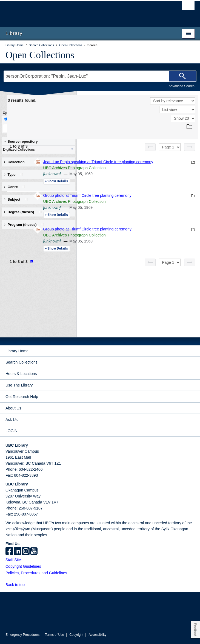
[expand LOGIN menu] (195, 431)
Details (131, 188)
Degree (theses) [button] (23, 212)
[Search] (182, 76)
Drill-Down (15, 119)
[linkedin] (18, 552)
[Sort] (173, 101)
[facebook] (9, 552)
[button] (28, 585)
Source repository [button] (21, 141)
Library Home (17, 351)
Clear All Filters (55, 128)
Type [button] (14, 175)
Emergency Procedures (22, 635)
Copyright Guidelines (23, 566)
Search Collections (22, 362)
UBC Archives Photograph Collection (149, 174)
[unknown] (127, 180)
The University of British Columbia (72, 11)
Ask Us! (12, 420)
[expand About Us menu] (195, 408)
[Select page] (170, 147)
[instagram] (26, 552)
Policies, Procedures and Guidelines (36, 573)
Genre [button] (15, 187)
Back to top (18, 585)
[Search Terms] (100, 76)
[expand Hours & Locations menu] (195, 374)
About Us (13, 408)
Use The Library (19, 385)
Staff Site (13, 560)
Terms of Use (55, 635)
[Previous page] (150, 147)
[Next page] (190, 147)
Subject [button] (16, 199)
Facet (37, 119)
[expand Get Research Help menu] (195, 397)
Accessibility (97, 635)
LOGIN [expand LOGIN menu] (12, 431)
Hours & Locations (21, 374)
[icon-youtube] (34, 552)
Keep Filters (20, 128)
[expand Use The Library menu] (195, 385)
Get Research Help (22, 397)
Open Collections (40, 55)
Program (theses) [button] (24, 225)
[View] (177, 110)
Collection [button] (14, 162)
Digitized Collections (37, 150)
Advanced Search (182, 86)
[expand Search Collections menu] (195, 362)
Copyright (76, 635)
